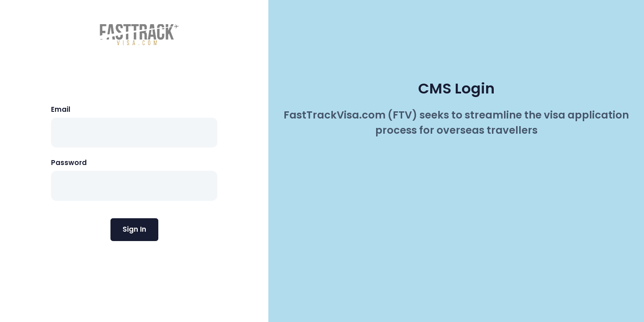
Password (69, 163)
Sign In (134, 229)
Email (61, 109)
